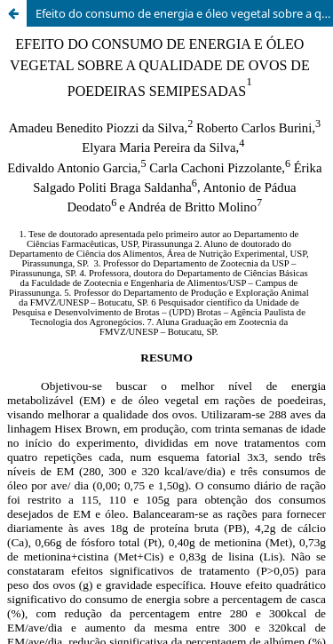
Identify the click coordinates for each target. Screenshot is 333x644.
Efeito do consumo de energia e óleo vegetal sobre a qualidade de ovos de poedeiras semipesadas (184, 13)
